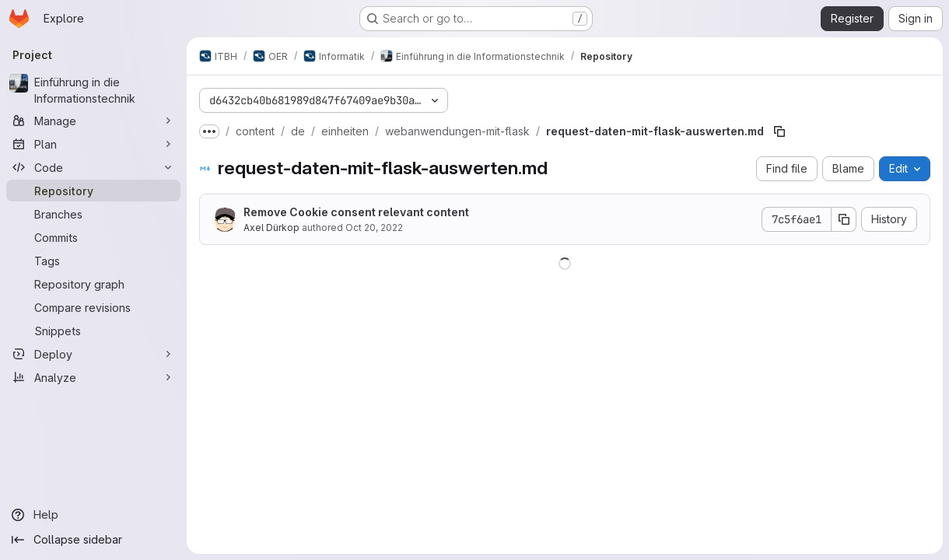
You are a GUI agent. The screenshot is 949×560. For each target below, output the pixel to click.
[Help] (93, 515)
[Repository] (93, 191)
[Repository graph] (93, 284)
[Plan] (93, 144)
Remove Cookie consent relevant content (356, 212)
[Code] (93, 167)
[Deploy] (93, 354)
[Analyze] (93, 377)
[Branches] (93, 214)
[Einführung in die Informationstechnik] (93, 90)
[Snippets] (93, 331)
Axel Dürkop (271, 227)
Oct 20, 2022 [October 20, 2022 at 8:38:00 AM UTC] (374, 227)
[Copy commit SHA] (844, 219)
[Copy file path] (779, 131)
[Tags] (93, 261)
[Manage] (93, 121)
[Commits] (93, 237)
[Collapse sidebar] (93, 540)
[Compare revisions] (93, 307)
